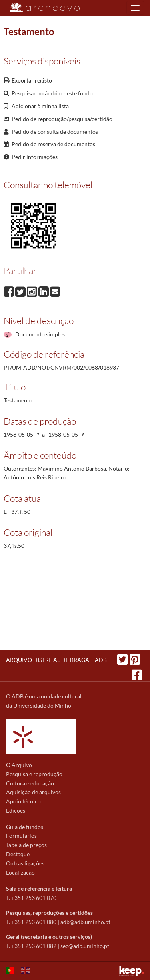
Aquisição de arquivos (33, 792)
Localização (20, 872)
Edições (16, 810)
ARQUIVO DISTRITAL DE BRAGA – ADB (56, 660)
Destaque (18, 854)
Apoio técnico (23, 801)
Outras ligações (25, 863)
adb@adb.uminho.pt (85, 922)
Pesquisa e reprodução (34, 774)
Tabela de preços (26, 845)
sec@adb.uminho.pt (85, 946)
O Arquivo (19, 765)
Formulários (21, 836)
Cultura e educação (30, 783)
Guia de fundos (25, 827)
